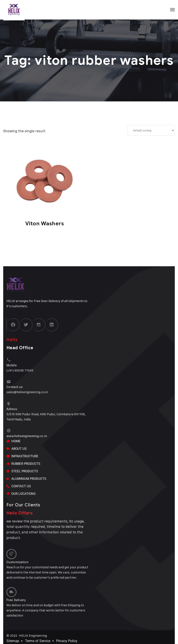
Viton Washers (45, 223)
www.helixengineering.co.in (27, 435)
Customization (17, 560)
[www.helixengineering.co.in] (8, 430)
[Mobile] (8, 360)
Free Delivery (16, 598)
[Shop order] (151, 130)
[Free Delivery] (11, 590)
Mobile (12, 365)
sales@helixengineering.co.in (27, 391)
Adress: (12, 408)
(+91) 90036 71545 (20, 370)
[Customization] (11, 553)
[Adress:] (8, 403)
